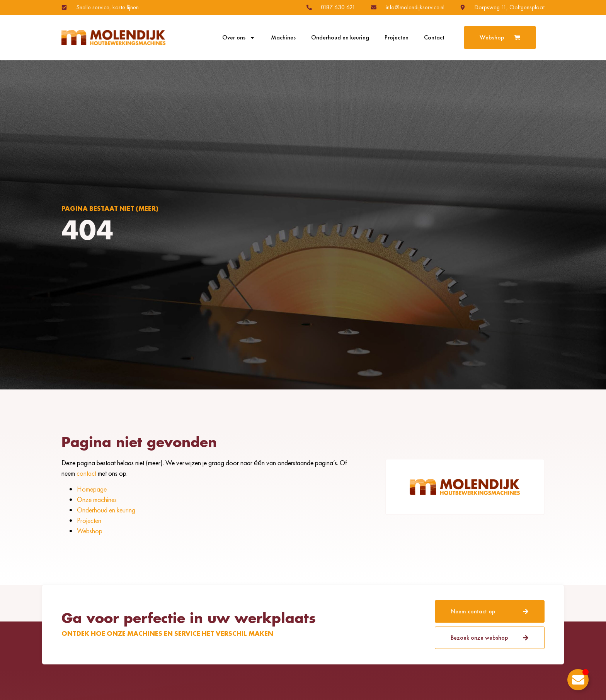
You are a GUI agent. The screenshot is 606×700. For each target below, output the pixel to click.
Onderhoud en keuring (340, 38)
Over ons (239, 38)
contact (86, 473)
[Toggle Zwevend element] (578, 680)
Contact (434, 38)
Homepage (92, 489)
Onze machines (97, 499)
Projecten (397, 38)
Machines (283, 38)
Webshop (90, 531)
